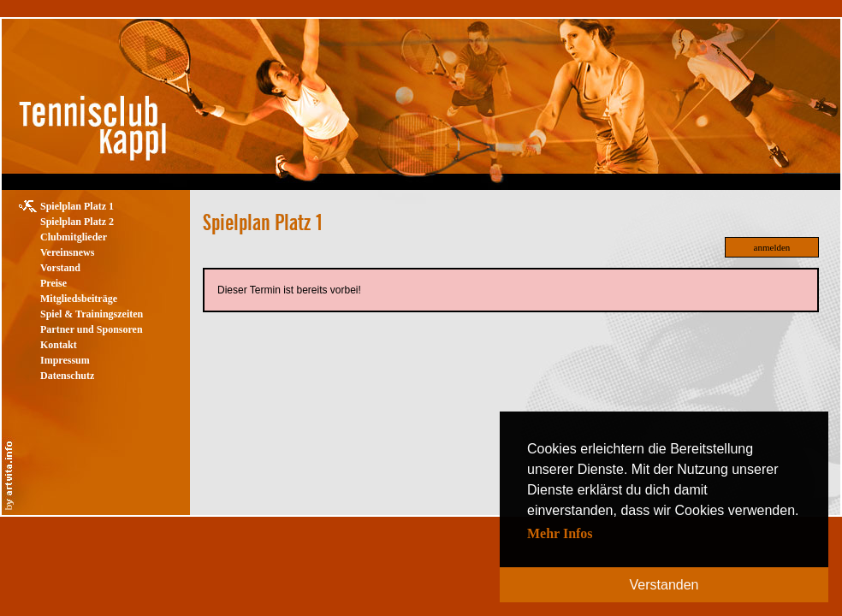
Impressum (65, 360)
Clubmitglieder (74, 237)
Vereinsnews (67, 252)
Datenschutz (67, 376)
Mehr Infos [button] (560, 533)
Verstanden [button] (664, 585)
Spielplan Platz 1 (77, 206)
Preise (53, 283)
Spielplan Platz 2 (77, 222)
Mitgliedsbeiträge (79, 299)
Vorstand (60, 268)
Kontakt (59, 345)
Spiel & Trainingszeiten (92, 314)
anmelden (772, 247)
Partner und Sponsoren (92, 329)
